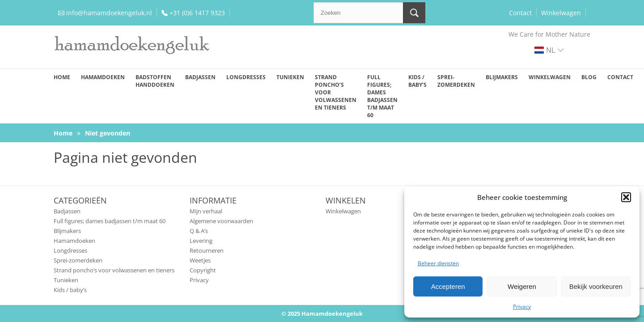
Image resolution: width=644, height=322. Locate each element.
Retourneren (207, 250)
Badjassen (200, 77)
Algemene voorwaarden (221, 221)
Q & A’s (199, 231)
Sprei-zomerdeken (456, 81)
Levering (201, 241)
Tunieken (290, 77)
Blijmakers (502, 77)
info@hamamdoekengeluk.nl (109, 13)
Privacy (522, 307)
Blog (589, 77)
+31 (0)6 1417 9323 (197, 13)
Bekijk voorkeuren (596, 286)
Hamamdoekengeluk (332, 314)
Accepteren (448, 286)
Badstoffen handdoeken (155, 81)
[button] (626, 197)
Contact (520, 13)
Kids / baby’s (417, 81)
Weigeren (522, 286)
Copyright (203, 270)
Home (62, 77)
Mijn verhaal (206, 211)
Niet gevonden (108, 133)
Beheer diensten (438, 263)
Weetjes (200, 260)
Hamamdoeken (103, 77)
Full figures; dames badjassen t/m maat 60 (382, 96)
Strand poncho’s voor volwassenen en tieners (336, 92)
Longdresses (246, 77)
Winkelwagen (561, 13)
